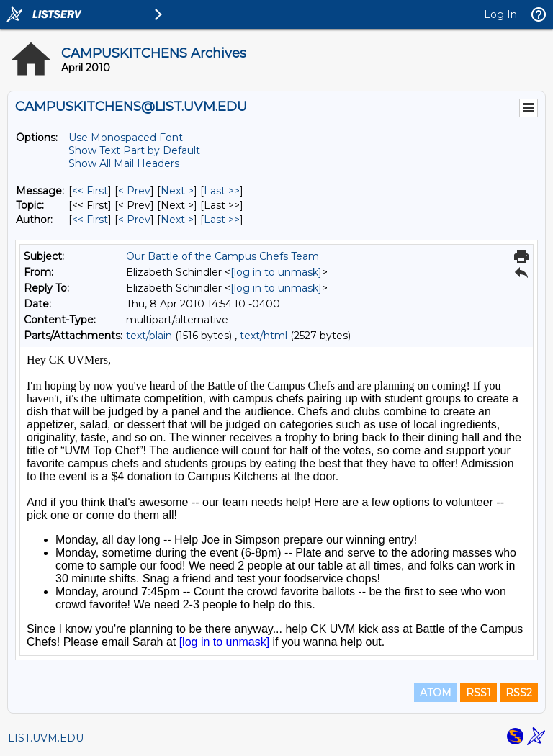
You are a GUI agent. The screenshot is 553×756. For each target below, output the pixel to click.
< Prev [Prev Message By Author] (134, 220)
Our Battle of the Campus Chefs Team (222, 256)
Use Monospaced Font (126, 138)
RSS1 (478, 693)
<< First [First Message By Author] (90, 220)
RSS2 (519, 693)
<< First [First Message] (90, 191)
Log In (500, 14)
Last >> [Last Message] (222, 191)
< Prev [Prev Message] (134, 191)
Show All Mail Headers (124, 163)
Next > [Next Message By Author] (177, 220)
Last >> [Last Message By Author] (222, 220)
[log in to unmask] (276, 272)
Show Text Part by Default (134, 150)
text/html (264, 336)
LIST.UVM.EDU (46, 738)
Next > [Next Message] (177, 191)
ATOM (436, 693)
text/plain (149, 336)
